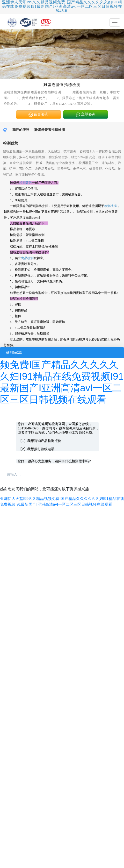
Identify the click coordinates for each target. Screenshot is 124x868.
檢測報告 (26, 183)
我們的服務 (21, 130)
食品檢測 (27, 258)
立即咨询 (86, 115)
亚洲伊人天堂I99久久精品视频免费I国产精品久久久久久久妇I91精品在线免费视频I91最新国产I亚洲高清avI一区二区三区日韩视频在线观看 (62, 6)
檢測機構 (110, 206)
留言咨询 (38, 115)
